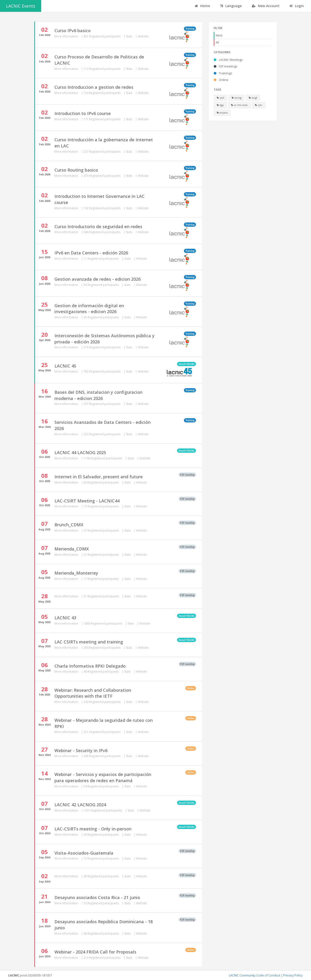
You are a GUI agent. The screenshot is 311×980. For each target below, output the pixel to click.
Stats (129, 36)
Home (202, 6)
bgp (220, 105)
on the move (239, 105)
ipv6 (221, 98)
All (217, 42)
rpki (259, 105)
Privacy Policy (293, 975)
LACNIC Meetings (228, 60)
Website (143, 36)
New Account (266, 6)
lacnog (237, 98)
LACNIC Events (21, 6)
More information (67, 36)
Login (297, 6)
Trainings (223, 73)
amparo (222, 113)
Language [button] (231, 6)
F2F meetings (226, 66)
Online (221, 80)
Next (219, 35)
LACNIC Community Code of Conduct (255, 975)
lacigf (253, 98)
